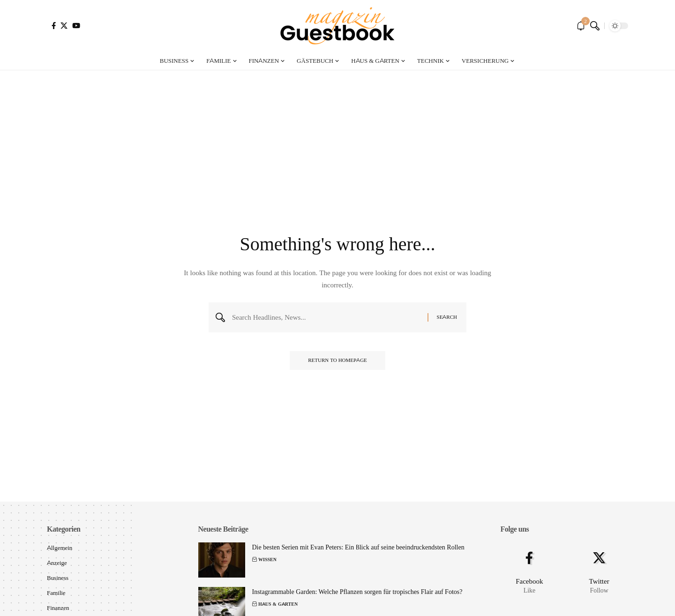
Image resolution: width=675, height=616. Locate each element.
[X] (64, 26)
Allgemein (60, 548)
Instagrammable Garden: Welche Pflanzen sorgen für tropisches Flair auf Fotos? (357, 592)
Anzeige (57, 563)
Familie (56, 593)
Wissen (267, 560)
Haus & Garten (278, 604)
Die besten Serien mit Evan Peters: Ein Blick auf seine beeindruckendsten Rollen (358, 547)
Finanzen (58, 608)
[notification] (581, 26)
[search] (595, 26)
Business (58, 578)
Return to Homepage (337, 361)
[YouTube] (76, 26)
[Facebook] (54, 26)
